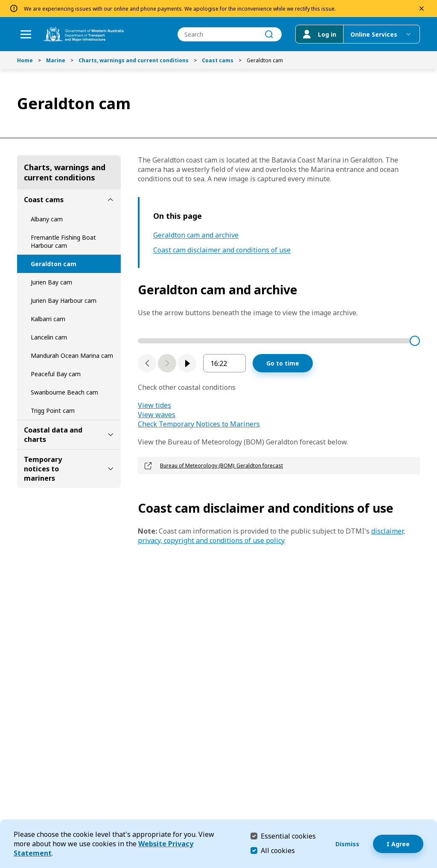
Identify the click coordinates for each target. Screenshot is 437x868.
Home (25, 60)
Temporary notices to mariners (43, 469)
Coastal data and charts (53, 435)
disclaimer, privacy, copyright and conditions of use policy (271, 536)
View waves (157, 415)
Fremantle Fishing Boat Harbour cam (63, 241)
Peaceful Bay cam (56, 374)
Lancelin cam (49, 337)
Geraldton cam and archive (196, 235)
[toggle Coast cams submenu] (111, 200)
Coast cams (218, 60)
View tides (154, 405)
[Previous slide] (147, 363)
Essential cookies (288, 836)
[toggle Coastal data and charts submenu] (111, 435)
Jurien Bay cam (51, 282)
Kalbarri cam (48, 319)
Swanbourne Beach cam (64, 392)
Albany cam (47, 219)
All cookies (278, 851)
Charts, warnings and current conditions (134, 60)
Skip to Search (2, 2)
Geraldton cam (54, 264)
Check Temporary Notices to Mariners (199, 424)
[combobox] (230, 34)
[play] (187, 363)
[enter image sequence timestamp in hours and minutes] (224, 363)
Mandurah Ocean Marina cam (72, 356)
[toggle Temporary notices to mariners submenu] (111, 469)
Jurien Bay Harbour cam (64, 300)
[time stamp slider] (279, 341)
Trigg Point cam (53, 411)
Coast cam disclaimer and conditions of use (222, 250)
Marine (56, 60)
